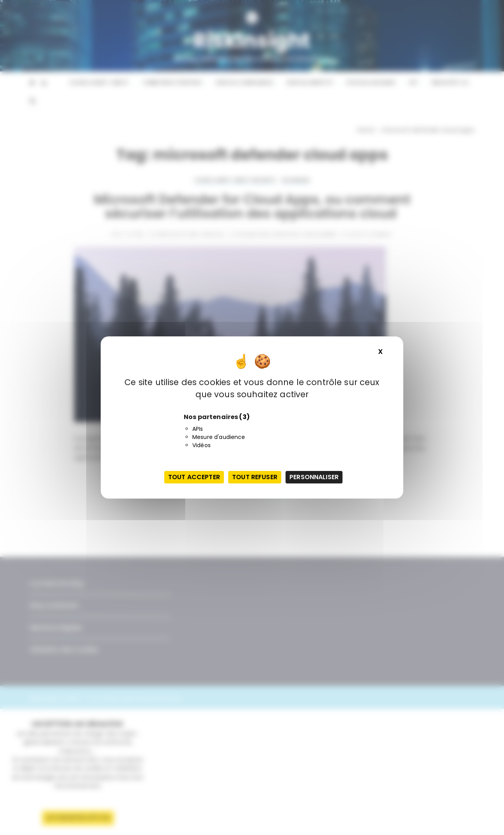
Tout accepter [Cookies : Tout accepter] (194, 477)
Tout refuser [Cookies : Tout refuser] (255, 477)
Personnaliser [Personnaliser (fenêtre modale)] (314, 477)
